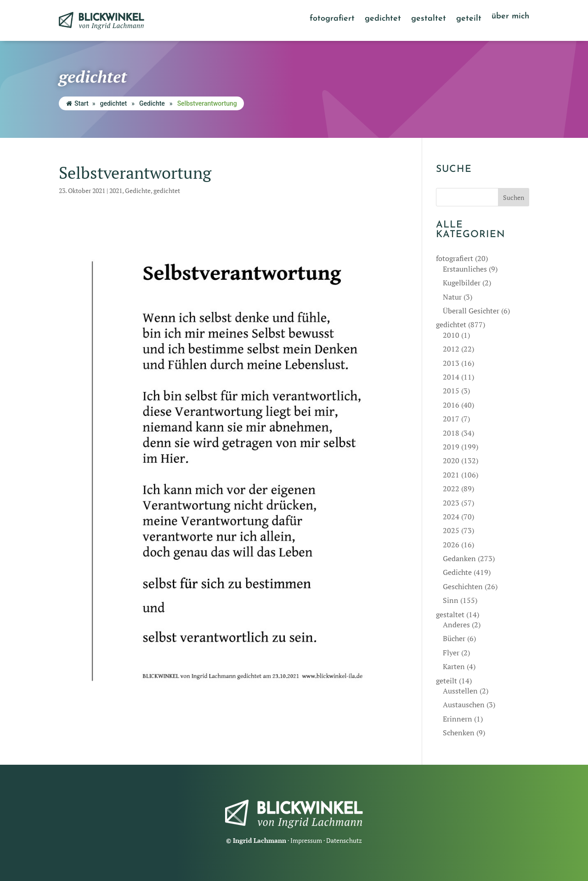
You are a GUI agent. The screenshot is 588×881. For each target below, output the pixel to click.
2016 (451, 405)
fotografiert (332, 19)
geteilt (469, 19)
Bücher (454, 638)
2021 (116, 190)
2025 (451, 530)
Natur (452, 297)
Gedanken (459, 558)
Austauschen (464, 705)
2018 (451, 433)
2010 (451, 335)
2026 (451, 545)
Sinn (451, 600)
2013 (451, 363)
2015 (451, 391)
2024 (451, 517)
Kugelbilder (462, 283)
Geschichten (463, 586)
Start (77, 103)
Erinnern (458, 719)
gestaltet (429, 19)
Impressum (306, 840)
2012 (451, 349)
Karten (454, 666)
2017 (451, 419)
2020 (451, 460)
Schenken (459, 733)
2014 (451, 377)
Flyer (451, 653)
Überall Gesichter (471, 311)
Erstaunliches (465, 269)
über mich (510, 17)
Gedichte (152, 103)
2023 (451, 503)
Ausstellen (460, 691)
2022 (451, 489)
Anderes (456, 625)
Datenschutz (344, 840)
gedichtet (383, 19)
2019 (451, 447)
